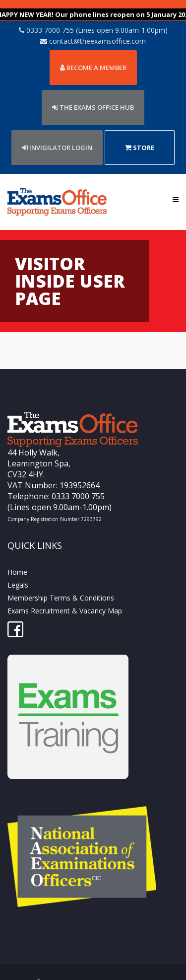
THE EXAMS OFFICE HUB (93, 94)
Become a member (93, 54)
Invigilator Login (57, 134)
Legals (18, 571)
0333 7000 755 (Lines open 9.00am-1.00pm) (93, 16)
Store (140, 134)
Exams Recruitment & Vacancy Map (65, 597)
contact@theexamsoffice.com (93, 27)
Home (17, 558)
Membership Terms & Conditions (61, 584)
